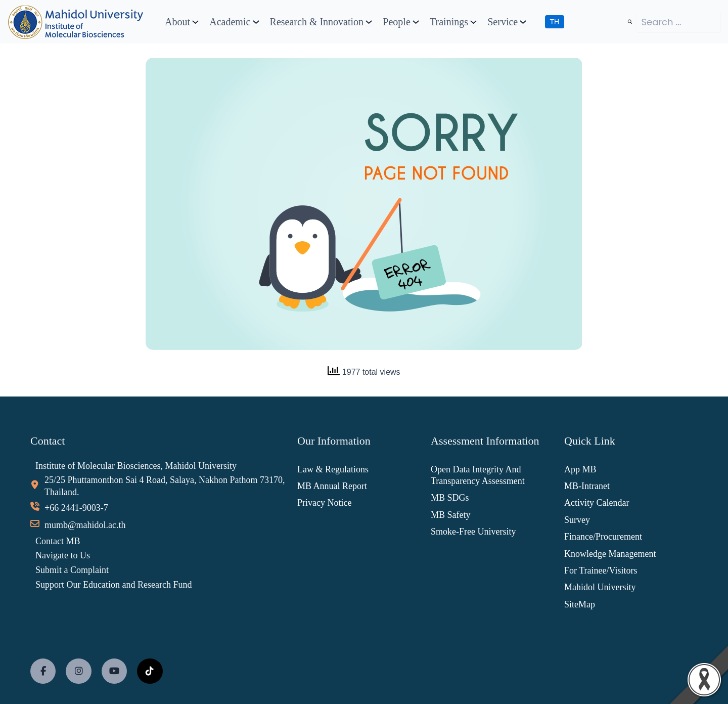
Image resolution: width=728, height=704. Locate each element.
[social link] (43, 671)
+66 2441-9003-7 (76, 508)
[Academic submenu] (256, 22)
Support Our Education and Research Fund (113, 585)
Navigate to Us (63, 555)
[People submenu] (416, 22)
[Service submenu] (523, 22)
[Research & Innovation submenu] (369, 22)
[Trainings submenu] (473, 22)
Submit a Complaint (72, 570)
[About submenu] (195, 22)
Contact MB (58, 541)
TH (555, 22)
